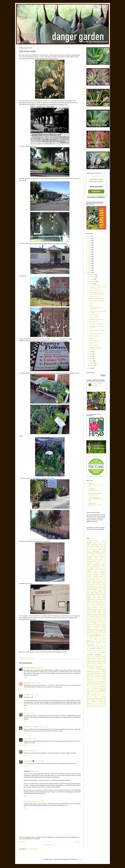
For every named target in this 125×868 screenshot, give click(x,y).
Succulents (103, 686)
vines (88, 701)
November (93, 277)
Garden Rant (92, 503)
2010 (90, 273)
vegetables (103, 697)
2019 (90, 252)
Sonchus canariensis (94, 687)
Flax (105, 581)
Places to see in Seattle (94, 663)
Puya (105, 668)
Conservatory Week (101, 561)
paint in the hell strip (95, 336)
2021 (90, 247)
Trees (88, 693)
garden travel (99, 601)
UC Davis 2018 (96, 693)
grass (88, 604)
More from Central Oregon (96, 298)
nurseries (90, 645)
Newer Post (23, 842)
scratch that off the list (92, 678)
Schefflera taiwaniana (95, 290)
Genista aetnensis (91, 603)
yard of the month (94, 315)
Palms (88, 658)
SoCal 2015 (93, 683)
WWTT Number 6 (94, 322)
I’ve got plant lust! (94, 345)
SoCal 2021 (93, 685)
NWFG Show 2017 (101, 645)
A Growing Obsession (95, 498)
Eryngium (92, 338)
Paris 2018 (94, 658)
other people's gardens (29, 658)
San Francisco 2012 (98, 675)
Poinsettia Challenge (98, 666)
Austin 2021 (98, 545)
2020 (90, 250)
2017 (90, 257)
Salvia (102, 673)
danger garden (28, 761)
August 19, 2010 (39, 801)
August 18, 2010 (31, 751)
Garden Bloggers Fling (100, 586)
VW (25, 713)
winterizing (99, 705)
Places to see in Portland (98, 661)
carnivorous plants (92, 558)
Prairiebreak (92, 489)
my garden (97, 635)
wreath (94, 707)
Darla (25, 751)
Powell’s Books (55, 339)
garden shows (102, 599)
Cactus (93, 555)
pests (105, 658)
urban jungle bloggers (101, 695)
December (93, 275)
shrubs (104, 680)
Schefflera (103, 677)
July (91, 352)
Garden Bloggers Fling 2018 (94, 594)
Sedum (100, 678)
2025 (90, 238)
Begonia (88, 549)
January (92, 365)
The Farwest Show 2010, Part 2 (98, 286)
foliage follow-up (101, 583)
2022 (90, 245)
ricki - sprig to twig (29, 801)
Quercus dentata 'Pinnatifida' (93, 670)
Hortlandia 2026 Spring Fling (99, 609)
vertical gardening (97, 698)
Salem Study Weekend (93, 673)
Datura (88, 566)
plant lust (104, 663)
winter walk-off (93, 705)
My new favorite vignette (96, 334)
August (92, 284)
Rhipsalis (98, 672)
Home (50, 842)
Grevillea (99, 604)
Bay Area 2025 (102, 548)
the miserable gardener (95, 493)
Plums (91, 305)
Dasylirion (103, 565)
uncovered (104, 693)
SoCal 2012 (99, 681)
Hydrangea (97, 614)
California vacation (92, 556)
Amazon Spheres (102, 543)
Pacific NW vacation (101, 656)
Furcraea (100, 585)
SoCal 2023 (100, 685)
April (91, 358)
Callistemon (103, 556)
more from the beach (95, 341)
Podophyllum (89, 666)
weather (94, 701)
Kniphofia (101, 621)
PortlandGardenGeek (30, 668)
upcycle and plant (91, 695)
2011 (90, 270)
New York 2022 (97, 641)
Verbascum (89, 698)
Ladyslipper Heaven (93, 490)
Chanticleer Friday (98, 560)
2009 (90, 368)
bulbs (88, 555)
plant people (90, 665)
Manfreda (96, 628)
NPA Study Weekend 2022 (96, 643)
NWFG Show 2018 (91, 647)
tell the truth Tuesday (92, 690)
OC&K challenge (100, 647)
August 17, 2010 (40, 668)
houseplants (94, 611)
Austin (92, 545)
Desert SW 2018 (98, 566)
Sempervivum (90, 680)
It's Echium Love (94, 296)
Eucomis (104, 575)
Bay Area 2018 (93, 548)
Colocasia (89, 561)
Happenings (89, 608)
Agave (89, 543)
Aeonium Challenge (100, 541)
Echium (89, 571)
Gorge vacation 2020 (101, 603)
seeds (104, 678)
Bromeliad (90, 553)
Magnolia (104, 626)
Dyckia (88, 569)
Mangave (104, 628)
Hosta (88, 611)
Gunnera (95, 606)
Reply (25, 677)
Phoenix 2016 (91, 660)
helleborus (95, 608)
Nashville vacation (94, 637)
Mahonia (89, 628)
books (104, 551)
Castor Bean (102, 558)
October (92, 279)
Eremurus (89, 575)
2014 (90, 263)
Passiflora (100, 658)
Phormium (99, 660)
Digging (91, 483)
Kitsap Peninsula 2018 (92, 621)
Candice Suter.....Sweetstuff (31, 727)
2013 (90, 266)
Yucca (102, 707)
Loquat (92, 626)
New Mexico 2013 (95, 639)
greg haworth (27, 683)
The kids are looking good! (96, 324)
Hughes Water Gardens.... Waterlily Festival (96, 348)
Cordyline (98, 563)
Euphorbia (89, 576)
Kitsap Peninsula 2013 (100, 619)
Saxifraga (97, 677)
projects (92, 668)
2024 (90, 241)
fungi (96, 585)
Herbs (99, 608)
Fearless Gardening (92, 581)
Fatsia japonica (91, 579)
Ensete (93, 573)
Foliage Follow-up (94, 317)
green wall (93, 604)
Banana (98, 546)
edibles (96, 571)
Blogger (80, 859)
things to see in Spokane (93, 691)
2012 (90, 268)
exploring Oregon (98, 576)
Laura (25, 739)
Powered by (96, 197)
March (91, 361)
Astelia (88, 545)
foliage (94, 583)
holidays (89, 609)
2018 (90, 254)
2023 (90, 243)
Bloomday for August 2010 (96, 319)
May (91, 356)
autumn (88, 546)
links (100, 624)
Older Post (77, 842)
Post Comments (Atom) (32, 849)
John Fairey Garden (91, 618)
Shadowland (98, 680)
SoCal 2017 (99, 683)
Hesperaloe (103, 608)
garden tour (90, 601)
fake (105, 576)
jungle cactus (100, 618)
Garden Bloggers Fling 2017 (98, 593)
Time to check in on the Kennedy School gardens (97, 293)
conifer (94, 561)
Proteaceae (99, 668)
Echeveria (104, 569)
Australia (104, 545)
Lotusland (97, 626)
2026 (90, 236)
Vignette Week (102, 700)
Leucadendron (95, 624)
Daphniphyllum (96, 565)
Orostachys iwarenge (97, 652)
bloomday (96, 551)
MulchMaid (27, 695)
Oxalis (91, 303)
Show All (104, 508)
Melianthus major (98, 629)
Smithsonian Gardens (91, 682)
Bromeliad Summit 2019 (100, 553)
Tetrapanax (102, 690)
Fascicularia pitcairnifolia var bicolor (96, 578)
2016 (90, 259)
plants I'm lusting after (100, 665)
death (91, 566)
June (91, 354)
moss (105, 629)
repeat (94, 672)
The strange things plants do (97, 301)
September (93, 281)
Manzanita (90, 629)
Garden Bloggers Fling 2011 (94, 588)
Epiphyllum (98, 573)
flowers (89, 583)
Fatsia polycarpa (102, 579)
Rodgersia (104, 672)
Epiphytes (103, 573)
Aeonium (89, 541)
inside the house (100, 616)
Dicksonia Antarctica (101, 568)
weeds (94, 703)
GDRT (105, 601)
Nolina (104, 641)
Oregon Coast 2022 (98, 650)
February (92, 363)
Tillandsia (104, 691)
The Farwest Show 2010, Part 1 (98, 288)
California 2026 (102, 555)
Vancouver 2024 (92, 697)
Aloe (94, 543)
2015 (90, 261)
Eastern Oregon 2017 (96, 569)
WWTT (98, 707)
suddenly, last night (93, 495)
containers (90, 563)
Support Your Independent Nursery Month (96, 688)
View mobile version (50, 845)
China (105, 560)
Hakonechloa (103, 606)
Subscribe (96, 191)
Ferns (101, 581)
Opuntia (99, 648)
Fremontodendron (91, 585)
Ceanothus (89, 560)
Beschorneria (94, 549)
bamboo (93, 546)
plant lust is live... (94, 343)
